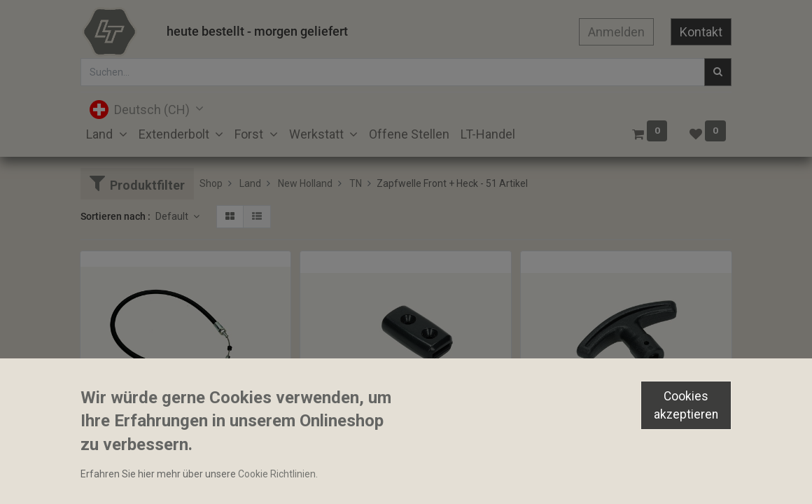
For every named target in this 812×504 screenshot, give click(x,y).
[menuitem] (409, 134)
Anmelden (616, 32)
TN (356, 183)
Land (250, 183)
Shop (211, 183)
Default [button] (173, 216)
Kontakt (701, 32)
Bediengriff (331, 444)
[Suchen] (718, 72)
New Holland (305, 183)
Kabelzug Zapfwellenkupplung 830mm (171, 432)
